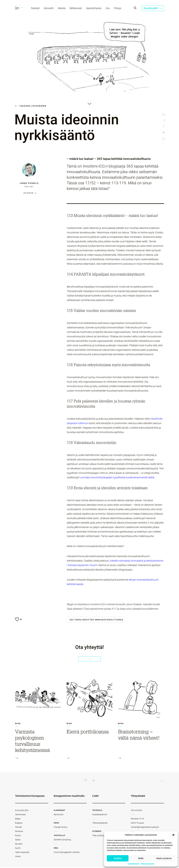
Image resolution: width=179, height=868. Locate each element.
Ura (109, 9)
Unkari (18, 857)
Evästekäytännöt (100, 815)
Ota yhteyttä (28, 193)
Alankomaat (20, 815)
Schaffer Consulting (62, 840)
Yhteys (119, 9)
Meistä (63, 9)
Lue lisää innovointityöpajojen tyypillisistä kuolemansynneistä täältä (117, 477)
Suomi (18, 849)
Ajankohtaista (95, 9)
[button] (173, 835)
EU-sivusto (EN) (22, 811)
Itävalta (18, 828)
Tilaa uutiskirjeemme (101, 836)
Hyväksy (118, 858)
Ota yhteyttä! (153, 9)
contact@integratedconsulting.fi (145, 828)
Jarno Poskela (29, 183)
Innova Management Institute (67, 853)
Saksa (18, 840)
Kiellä (141, 858)
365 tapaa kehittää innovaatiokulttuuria (96, 620)
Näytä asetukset (164, 858)
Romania (19, 832)
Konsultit (50, 9)
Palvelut (37, 9)
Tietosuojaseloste (147, 864)
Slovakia (19, 845)
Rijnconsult (59, 815)
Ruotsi (18, 836)
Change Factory (61, 828)
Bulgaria (19, 824)
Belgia (18, 819)
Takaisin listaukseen (31, 106)
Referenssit (77, 9)
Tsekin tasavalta (22, 853)
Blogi (18, 724)
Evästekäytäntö (134, 864)
